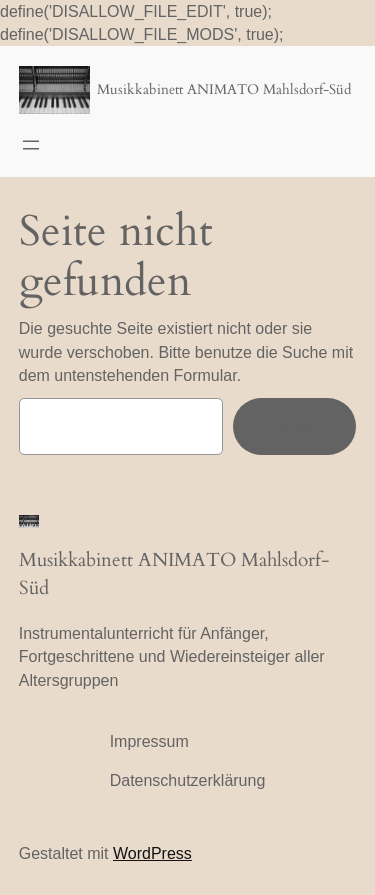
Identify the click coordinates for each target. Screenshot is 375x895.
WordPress (152, 853)
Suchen (294, 426)
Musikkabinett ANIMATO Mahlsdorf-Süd (224, 89)
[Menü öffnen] (31, 145)
